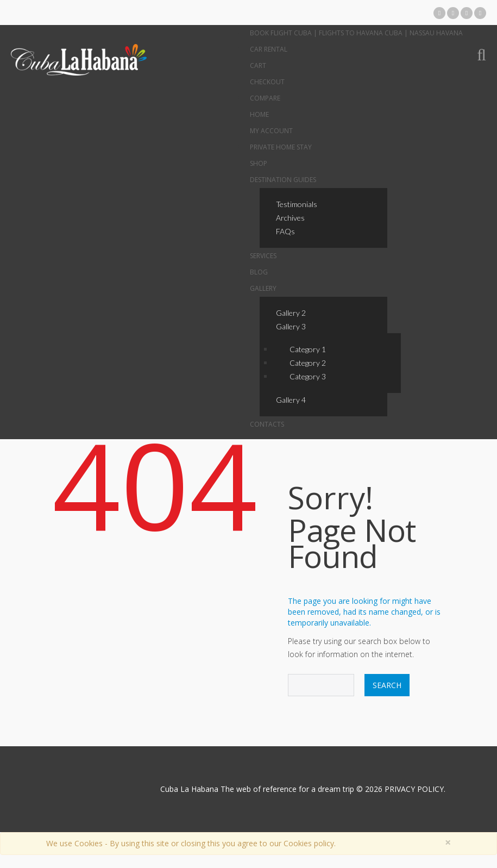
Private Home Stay (281, 147)
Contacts (267, 424)
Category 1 (308, 349)
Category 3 (308, 376)
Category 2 (308, 363)
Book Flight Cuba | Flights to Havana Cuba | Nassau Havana (356, 33)
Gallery (263, 288)
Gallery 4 (291, 400)
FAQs (285, 231)
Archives (290, 218)
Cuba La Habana (189, 789)
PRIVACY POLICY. (415, 789)
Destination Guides (283, 180)
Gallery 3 (291, 326)
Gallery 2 (291, 313)
